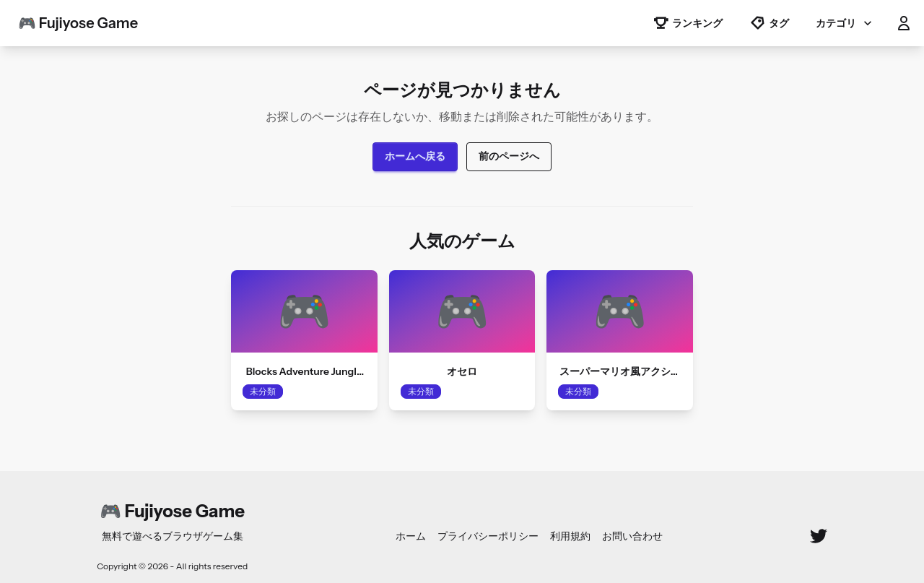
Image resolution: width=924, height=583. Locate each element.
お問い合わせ (632, 536)
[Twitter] (819, 536)
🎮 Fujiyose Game (78, 23)
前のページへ (509, 156)
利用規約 (570, 536)
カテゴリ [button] (845, 23)
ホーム (411, 536)
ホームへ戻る (415, 156)
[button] (904, 23)
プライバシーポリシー (488, 536)
